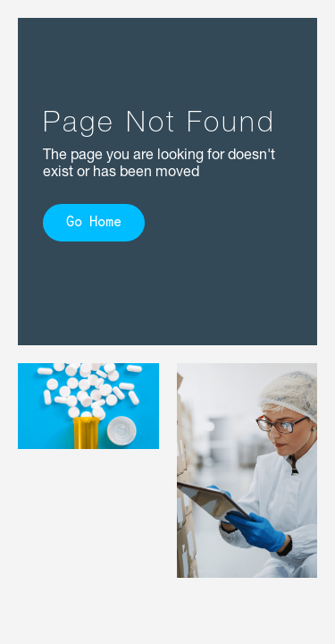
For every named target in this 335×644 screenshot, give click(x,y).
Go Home (94, 223)
